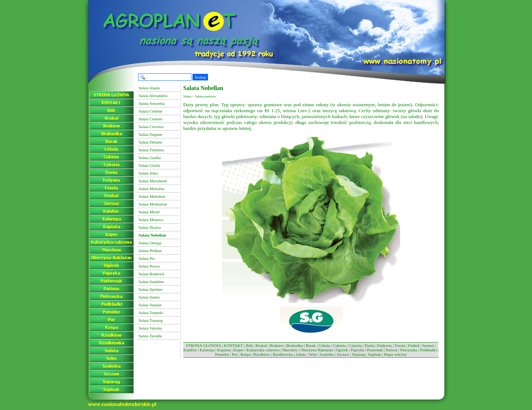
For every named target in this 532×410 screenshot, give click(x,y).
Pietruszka (409, 350)
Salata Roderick (151, 274)
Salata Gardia (150, 158)
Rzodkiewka (283, 354)
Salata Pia (147, 258)
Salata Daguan (150, 134)
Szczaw (343, 354)
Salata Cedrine (150, 111)
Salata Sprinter (151, 289)
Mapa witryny (395, 354)
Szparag (359, 354)
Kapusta (224, 350)
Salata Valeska (150, 328)
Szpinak (374, 354)
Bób (249, 345)
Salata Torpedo (151, 313)
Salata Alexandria (153, 96)
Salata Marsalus (151, 189)
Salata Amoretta (152, 103)
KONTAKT (233, 345)
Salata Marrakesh (153, 181)
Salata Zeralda (150, 336)
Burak (311, 345)
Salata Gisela (149, 165)
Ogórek (342, 350)
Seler (313, 354)
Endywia (384, 345)
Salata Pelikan (150, 251)
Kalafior (190, 350)
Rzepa (245, 354)
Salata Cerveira (151, 127)
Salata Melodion (152, 196)
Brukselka (295, 345)
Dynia (370, 345)
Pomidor (222, 354)
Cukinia (339, 345)
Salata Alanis (149, 88)
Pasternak (375, 350)
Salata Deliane (150, 142)
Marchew (290, 350)
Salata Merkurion (153, 204)
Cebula (324, 345)
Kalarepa (207, 350)
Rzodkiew (262, 354)
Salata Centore (150, 119)
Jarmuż (428, 345)
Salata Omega (150, 243)
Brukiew (277, 345)
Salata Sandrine (151, 282)
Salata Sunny (149, 297)
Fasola (400, 345)
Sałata (301, 354)
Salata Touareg (151, 320)
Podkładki (428, 350)
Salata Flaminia (151, 150)
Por (235, 354)
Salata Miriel (149, 212)
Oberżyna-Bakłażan (316, 350)
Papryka (357, 350)
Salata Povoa (149, 266)
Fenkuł (414, 345)
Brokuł (261, 345)
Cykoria (355, 345)
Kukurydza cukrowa (263, 350)
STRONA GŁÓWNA (203, 345)
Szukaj (200, 77)
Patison (391, 350)
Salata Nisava (150, 227)
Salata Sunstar (150, 305)
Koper (239, 350)
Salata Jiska (148, 173)
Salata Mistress (151, 220)
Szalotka (327, 354)
